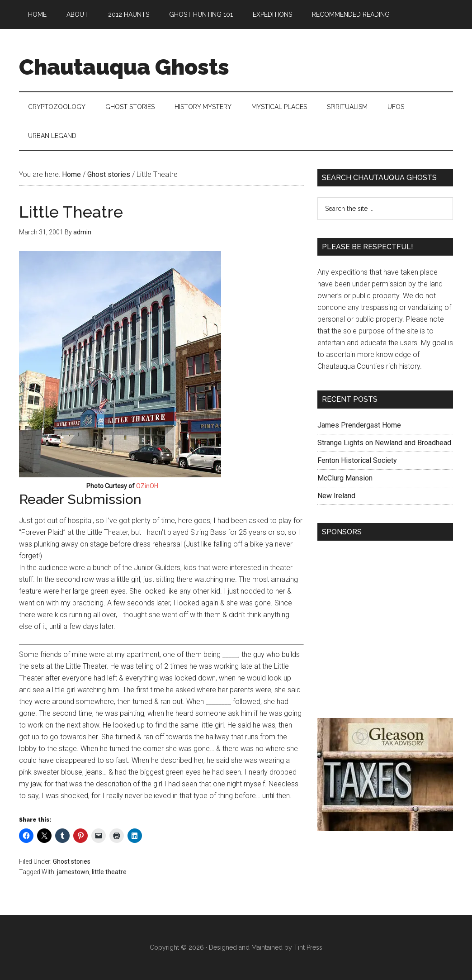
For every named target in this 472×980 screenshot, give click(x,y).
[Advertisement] (385, 632)
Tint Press (308, 947)
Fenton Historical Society (357, 460)
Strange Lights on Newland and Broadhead (384, 443)
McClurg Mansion (345, 478)
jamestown (73, 872)
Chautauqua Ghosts (124, 67)
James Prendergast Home (359, 425)
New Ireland (336, 496)
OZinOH (147, 486)
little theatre (109, 872)
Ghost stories (72, 861)
